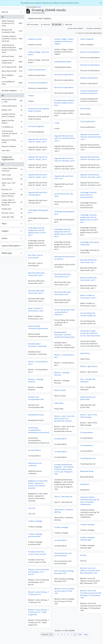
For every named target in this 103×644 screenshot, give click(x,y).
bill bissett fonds (12, 57)
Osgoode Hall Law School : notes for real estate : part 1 (91, 158)
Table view (67, 24)
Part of (5, 12)
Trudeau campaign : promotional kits (84, 541)
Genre (5, 238)
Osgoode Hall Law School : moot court (64, 182)
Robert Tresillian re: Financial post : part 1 (36, 310)
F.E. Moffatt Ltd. (12, 127)
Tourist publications (88, 122)
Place (4, 224)
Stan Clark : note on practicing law (35, 256)
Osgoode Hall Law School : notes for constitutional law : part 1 (91, 137)
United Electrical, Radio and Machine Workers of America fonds (12, 49)
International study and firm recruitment (89, 265)
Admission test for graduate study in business (39, 110)
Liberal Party (61, 359)
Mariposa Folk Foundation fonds (12, 31)
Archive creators (9, 90)
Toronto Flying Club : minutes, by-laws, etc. (64, 320)
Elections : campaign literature (38, 380)
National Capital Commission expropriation (38, 327)
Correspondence (62, 438)
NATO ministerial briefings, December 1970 (40, 578)
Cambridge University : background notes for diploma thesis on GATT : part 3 (88, 240)
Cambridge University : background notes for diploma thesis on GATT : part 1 (65, 224)
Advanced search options (40, 18)
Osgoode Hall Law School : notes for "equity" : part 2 (38, 158)
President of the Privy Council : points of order (86, 559)
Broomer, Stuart (12, 213)
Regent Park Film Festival (12, 122)
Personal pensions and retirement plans (38, 561)
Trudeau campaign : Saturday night (63, 544)
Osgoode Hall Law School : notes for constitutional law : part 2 (64, 138)
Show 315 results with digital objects (89, 33)
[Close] (101, 3)
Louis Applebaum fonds (12, 83)
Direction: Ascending (94, 28)
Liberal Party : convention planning (39, 517)
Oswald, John (12, 209)
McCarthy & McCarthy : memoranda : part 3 (37, 292)
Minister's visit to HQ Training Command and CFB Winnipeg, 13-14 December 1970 (66, 600)
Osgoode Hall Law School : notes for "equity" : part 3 (38, 176)
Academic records (35, 39)
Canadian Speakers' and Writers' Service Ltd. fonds (12, 39)
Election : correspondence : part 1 (40, 362)
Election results (36, 396)
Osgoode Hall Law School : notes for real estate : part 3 (91, 180)
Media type (7, 253)
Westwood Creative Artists (12, 141)
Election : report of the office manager (64, 422)
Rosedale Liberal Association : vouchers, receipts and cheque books (88, 342)
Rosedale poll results (84, 416)
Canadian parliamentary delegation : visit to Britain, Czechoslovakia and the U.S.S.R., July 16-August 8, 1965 (40, 476)
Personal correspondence (90, 52)
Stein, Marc (12, 151)
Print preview (33, 24)
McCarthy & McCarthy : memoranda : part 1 (64, 267)
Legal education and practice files (63, 404)
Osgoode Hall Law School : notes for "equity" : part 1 (38, 140)
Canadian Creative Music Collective (12, 195)
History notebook (87, 39)
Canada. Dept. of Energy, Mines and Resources (12, 202)
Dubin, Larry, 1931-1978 (12, 184)
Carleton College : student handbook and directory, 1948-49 (64, 41)
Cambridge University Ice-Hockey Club (66, 249)
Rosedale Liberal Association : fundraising (37, 345)
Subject (5, 231)
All (3, 17)
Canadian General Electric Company (12, 115)
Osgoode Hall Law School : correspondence (38, 194)
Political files (34, 409)
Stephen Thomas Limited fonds (12, 62)
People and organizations (8, 158)
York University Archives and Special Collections (12, 133)
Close (39, 7)
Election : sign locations (65, 372)
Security (59, 561)
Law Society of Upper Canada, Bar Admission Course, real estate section (66, 339)
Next (86, 634)
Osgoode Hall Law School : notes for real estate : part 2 (65, 160)
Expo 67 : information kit (39, 503)
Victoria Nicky (85, 109)
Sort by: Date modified (75, 28)
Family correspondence (37, 70)
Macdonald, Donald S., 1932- (12, 101)
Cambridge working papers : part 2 (89, 220)
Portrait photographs (36, 126)
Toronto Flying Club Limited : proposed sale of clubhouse (89, 320)
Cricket (57, 123)
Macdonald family (63, 477)
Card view (57, 24)
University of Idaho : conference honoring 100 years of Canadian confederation (65, 506)
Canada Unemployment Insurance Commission (89, 92)
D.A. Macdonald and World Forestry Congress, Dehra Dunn (64, 103)
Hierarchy (45, 24)
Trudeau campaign (84, 527)
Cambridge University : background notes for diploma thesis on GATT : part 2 (37, 231)
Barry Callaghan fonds (12, 76)
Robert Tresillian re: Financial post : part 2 (64, 302)
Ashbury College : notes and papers (39, 53)
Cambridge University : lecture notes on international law (64, 200)
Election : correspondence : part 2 (87, 364)
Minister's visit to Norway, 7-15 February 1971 (87, 599)
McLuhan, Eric (12, 190)
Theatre (31, 96)
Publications (61, 490)
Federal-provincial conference (83, 470)
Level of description (11, 246)
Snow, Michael (12, 179)
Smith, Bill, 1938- (12, 217)
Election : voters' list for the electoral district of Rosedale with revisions (40, 425)
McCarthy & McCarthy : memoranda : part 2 (37, 274)
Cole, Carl (80, 514)
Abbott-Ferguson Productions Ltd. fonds (12, 23)
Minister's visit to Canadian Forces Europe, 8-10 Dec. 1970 (40, 597)
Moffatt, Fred (12, 110)
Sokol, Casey (12, 175)
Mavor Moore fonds (12, 71)
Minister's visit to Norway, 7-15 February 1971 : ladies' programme (87, 618)
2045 (80, 634)
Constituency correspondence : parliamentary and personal (87, 431)
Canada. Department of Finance (12, 170)
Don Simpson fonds (12, 67)
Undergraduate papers (63, 62)
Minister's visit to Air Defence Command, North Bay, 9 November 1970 (66, 576)
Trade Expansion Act (64, 464)
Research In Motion (12, 147)
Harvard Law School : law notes (88, 203)
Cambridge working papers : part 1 (39, 211)
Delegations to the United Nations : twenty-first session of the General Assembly (86, 490)
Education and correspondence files (84, 399)
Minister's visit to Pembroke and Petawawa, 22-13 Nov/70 (87, 578)
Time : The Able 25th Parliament (63, 386)
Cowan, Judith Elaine (12, 106)
